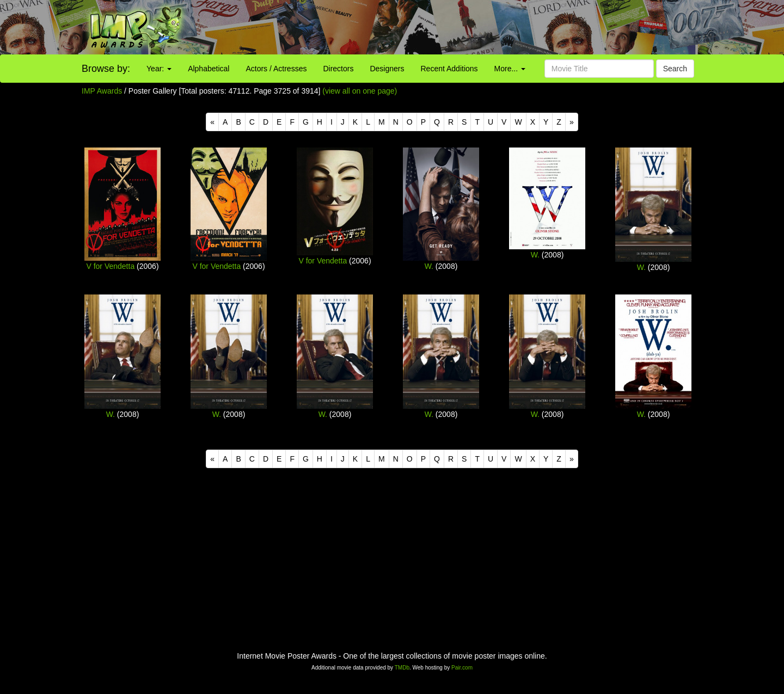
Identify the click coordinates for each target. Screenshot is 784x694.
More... (510, 69)
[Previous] (212, 122)
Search (675, 69)
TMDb (402, 668)
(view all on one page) (360, 91)
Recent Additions (449, 69)
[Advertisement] (490, 27)
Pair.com (462, 668)
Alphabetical (209, 69)
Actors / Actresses (276, 69)
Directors (338, 69)
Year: (159, 69)
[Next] (572, 122)
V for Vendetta (110, 266)
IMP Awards (102, 91)
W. (429, 266)
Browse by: (106, 69)
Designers (387, 69)
